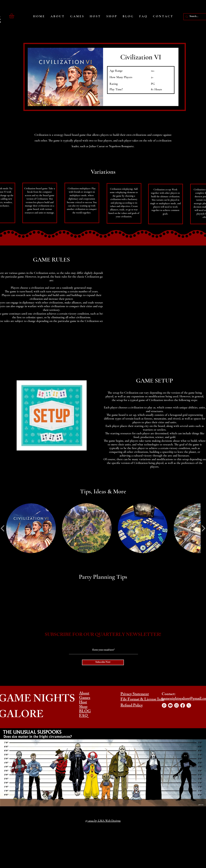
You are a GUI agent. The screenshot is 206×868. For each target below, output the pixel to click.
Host (83, 703)
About (84, 694)
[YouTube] (170, 705)
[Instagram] (176, 705)
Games (85, 698)
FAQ (83, 716)
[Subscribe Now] (103, 662)
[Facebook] (183, 705)
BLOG (85, 712)
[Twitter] (189, 705)
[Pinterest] (164, 705)
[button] (15, 16)
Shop (83, 707)
